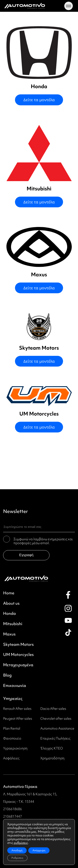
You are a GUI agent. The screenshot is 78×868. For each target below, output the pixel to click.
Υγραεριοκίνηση (15, 748)
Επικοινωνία (15, 686)
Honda (9, 614)
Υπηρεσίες (13, 699)
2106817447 (12, 816)
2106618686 (12, 809)
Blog (7, 675)
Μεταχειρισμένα (18, 665)
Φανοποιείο (12, 738)
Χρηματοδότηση (52, 758)
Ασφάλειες (11, 758)
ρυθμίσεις (21, 843)
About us (11, 603)
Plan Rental (12, 728)
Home (9, 593)
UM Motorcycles (18, 655)
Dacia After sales (53, 709)
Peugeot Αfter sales (18, 718)
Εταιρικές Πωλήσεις (55, 738)
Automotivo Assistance (57, 728)
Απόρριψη (39, 850)
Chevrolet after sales (56, 718)
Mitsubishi (13, 624)
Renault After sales (17, 709)
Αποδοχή (17, 850)
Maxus (9, 634)
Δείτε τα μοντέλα (39, 100)
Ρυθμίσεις (17, 858)
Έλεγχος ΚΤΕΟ (52, 748)
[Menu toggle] (69, 6)
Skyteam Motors (18, 645)
